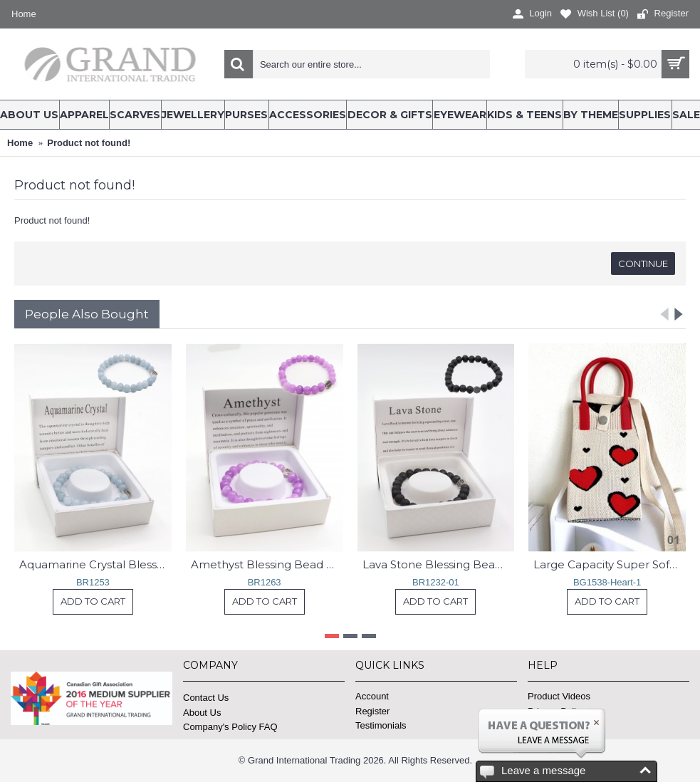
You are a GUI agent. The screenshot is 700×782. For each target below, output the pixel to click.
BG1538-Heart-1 (607, 582)
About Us (202, 713)
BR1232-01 (436, 582)
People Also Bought (87, 314)
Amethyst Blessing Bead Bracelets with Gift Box (267, 564)
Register (372, 711)
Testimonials (381, 725)
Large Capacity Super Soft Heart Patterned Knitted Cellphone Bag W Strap (610, 564)
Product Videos (559, 696)
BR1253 (93, 582)
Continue (643, 264)
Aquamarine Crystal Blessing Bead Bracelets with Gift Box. (95, 564)
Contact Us (206, 698)
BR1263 (265, 582)
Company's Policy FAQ (230, 727)
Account (372, 696)
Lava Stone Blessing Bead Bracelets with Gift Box (439, 564)
